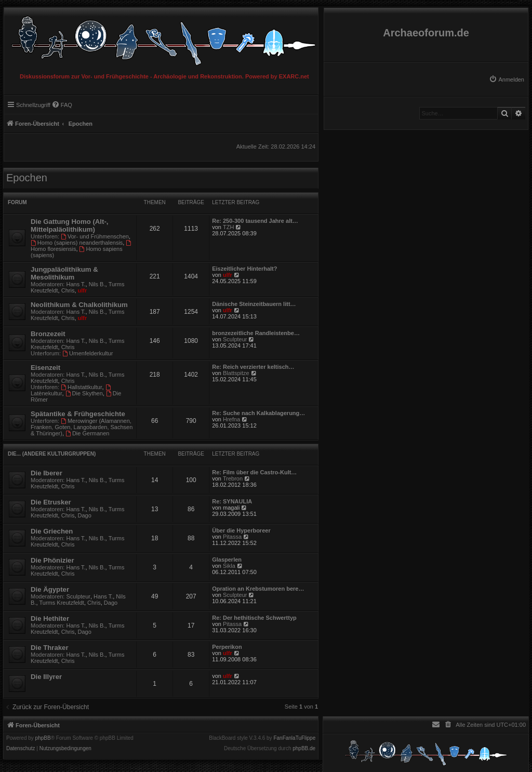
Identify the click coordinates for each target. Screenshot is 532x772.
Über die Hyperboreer (241, 530)
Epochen (27, 178)
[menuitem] (507, 79)
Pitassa (232, 537)
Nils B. (97, 284)
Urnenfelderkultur (88, 353)
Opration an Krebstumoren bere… (258, 589)
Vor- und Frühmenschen (95, 236)
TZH (228, 227)
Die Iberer (46, 473)
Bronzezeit (48, 334)
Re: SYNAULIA (232, 501)
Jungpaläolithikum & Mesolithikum (64, 273)
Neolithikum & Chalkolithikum (79, 305)
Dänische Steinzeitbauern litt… (254, 304)
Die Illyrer (46, 677)
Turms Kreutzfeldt (62, 603)
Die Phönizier (52, 560)
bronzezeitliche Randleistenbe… (256, 333)
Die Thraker (50, 648)
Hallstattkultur (81, 387)
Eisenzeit (45, 368)
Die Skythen (84, 393)
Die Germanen (87, 433)
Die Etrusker (51, 502)
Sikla (229, 566)
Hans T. (76, 284)
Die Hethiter (50, 618)
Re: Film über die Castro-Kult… (254, 472)
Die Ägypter (50, 589)
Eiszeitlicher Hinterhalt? (244, 269)
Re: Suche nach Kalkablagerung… (258, 413)
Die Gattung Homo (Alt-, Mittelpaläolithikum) (69, 225)
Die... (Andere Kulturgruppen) (52, 454)
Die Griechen (52, 531)
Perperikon (227, 647)
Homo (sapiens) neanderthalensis (77, 243)
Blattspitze (236, 373)
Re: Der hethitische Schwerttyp (254, 618)
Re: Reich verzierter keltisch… (253, 367)
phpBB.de (304, 749)
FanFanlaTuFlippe (294, 738)
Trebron (233, 478)
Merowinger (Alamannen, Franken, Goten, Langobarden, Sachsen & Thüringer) (82, 427)
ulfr (83, 290)
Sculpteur (235, 339)
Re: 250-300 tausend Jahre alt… (255, 221)
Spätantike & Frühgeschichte (78, 414)
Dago (85, 515)
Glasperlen (227, 560)
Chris (68, 290)
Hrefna (231, 419)
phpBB (43, 738)
